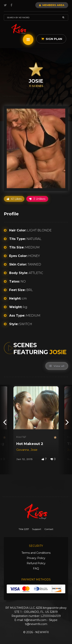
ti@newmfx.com (35, 620)
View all (57, 366)
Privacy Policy (36, 558)
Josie (34, 450)
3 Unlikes (37, 199)
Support (37, 529)
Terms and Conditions (36, 553)
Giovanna (23, 450)
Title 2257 (24, 529)
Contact (49, 529)
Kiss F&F (21, 437)
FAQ (36, 568)
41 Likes (14, 199)
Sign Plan (52, 39)
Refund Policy (36, 563)
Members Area (52, 5)
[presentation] (5, 422)
